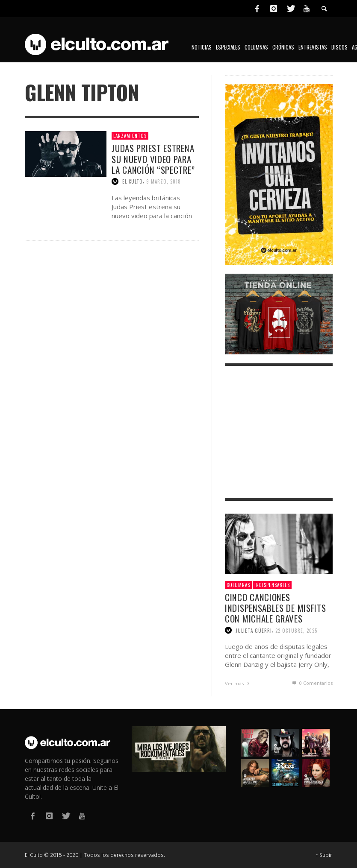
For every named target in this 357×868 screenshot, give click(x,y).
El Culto (133, 181)
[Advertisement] (279, 432)
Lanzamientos (130, 136)
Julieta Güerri (254, 630)
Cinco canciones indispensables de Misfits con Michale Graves (276, 608)
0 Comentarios (312, 683)
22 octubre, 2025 (296, 630)
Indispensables (272, 585)
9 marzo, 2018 (164, 181)
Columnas (238, 585)
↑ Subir (324, 855)
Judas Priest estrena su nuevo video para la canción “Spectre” (153, 159)
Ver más (238, 683)
